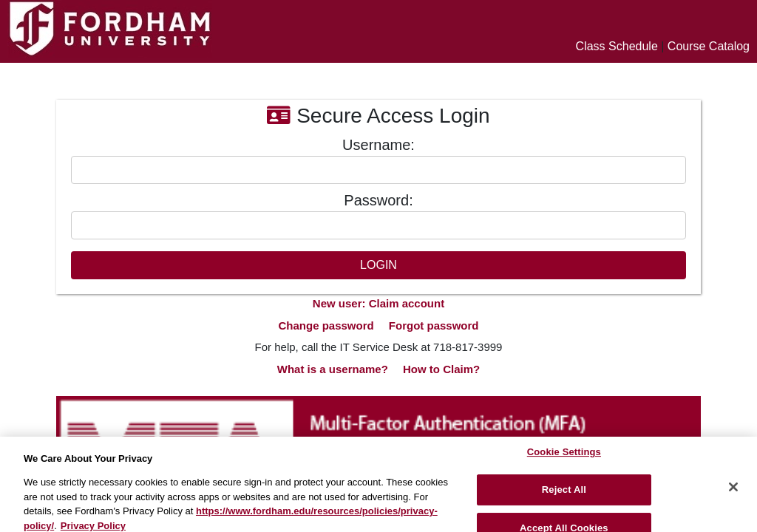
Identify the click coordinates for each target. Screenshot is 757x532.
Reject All (564, 495)
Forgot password (434, 325)
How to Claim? (441, 369)
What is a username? (333, 369)
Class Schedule (617, 46)
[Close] (733, 493)
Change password (326, 325)
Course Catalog (709, 46)
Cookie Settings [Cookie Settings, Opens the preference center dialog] (564, 458)
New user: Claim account (378, 303)
